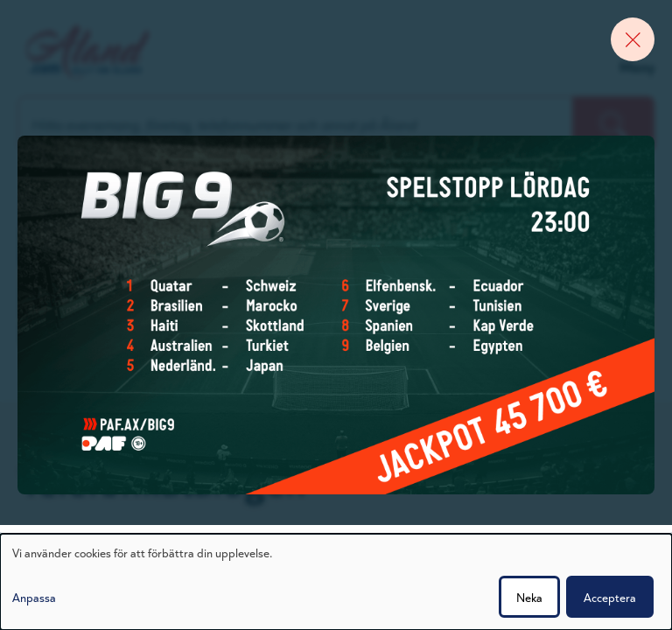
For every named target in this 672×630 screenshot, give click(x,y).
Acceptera (610, 597)
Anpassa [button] (34, 597)
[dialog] (336, 582)
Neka (529, 597)
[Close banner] (633, 39)
